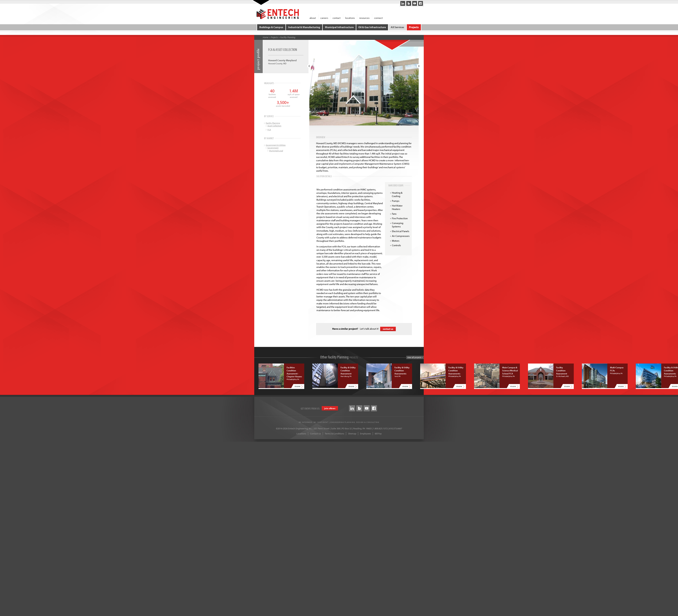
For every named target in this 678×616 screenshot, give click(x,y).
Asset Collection (274, 126)
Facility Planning (288, 37)
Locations (301, 434)
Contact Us (316, 434)
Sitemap (352, 434)
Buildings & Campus (271, 27)
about (313, 18)
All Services (397, 27)
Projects (414, 27)
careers (324, 18)
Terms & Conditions (335, 434)
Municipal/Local (276, 150)
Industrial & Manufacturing (304, 27)
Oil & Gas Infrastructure (372, 27)
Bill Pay (378, 434)
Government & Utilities (276, 145)
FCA (269, 129)
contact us (388, 329)
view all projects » (415, 357)
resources (364, 18)
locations (350, 18)
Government (273, 148)
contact (337, 18)
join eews (330, 408)
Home (266, 37)
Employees (366, 434)
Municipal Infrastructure (339, 27)
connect (378, 18)
